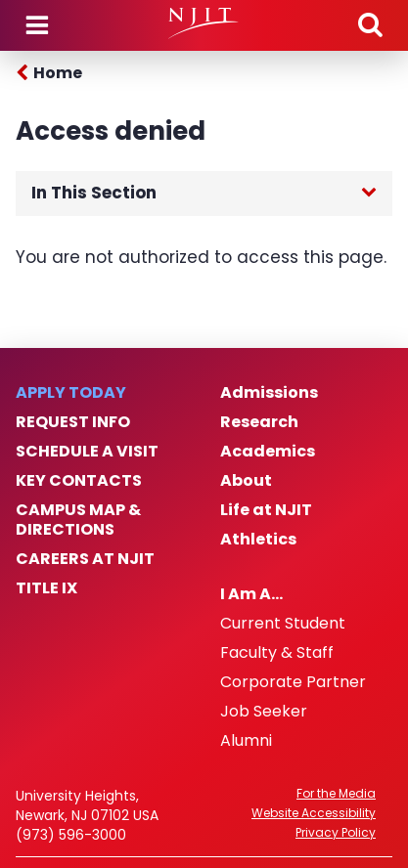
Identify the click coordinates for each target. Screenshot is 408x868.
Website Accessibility (314, 813)
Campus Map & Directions (78, 520)
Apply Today (71, 393)
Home (58, 73)
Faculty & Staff (277, 653)
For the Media (336, 794)
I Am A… (251, 594)
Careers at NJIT (85, 559)
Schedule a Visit (87, 452)
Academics (268, 452)
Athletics (258, 540)
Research (259, 422)
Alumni (246, 741)
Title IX (46, 588)
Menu (37, 25)
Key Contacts (79, 481)
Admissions (269, 393)
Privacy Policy (336, 833)
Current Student (283, 624)
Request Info (73, 422)
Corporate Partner (293, 682)
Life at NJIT (266, 510)
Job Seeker (264, 712)
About (246, 481)
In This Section (94, 193)
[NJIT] (204, 23)
